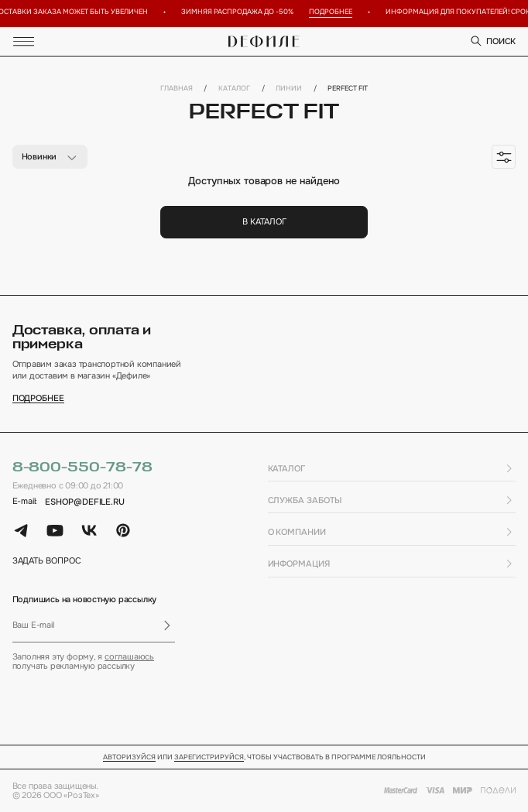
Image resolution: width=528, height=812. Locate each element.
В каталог (264, 221)
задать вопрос (47, 560)
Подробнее (334, 12)
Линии (289, 89)
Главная (177, 89)
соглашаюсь (129, 656)
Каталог (234, 89)
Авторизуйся (129, 758)
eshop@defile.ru (85, 502)
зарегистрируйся (209, 758)
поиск (493, 41)
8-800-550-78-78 (82, 468)
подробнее (38, 398)
